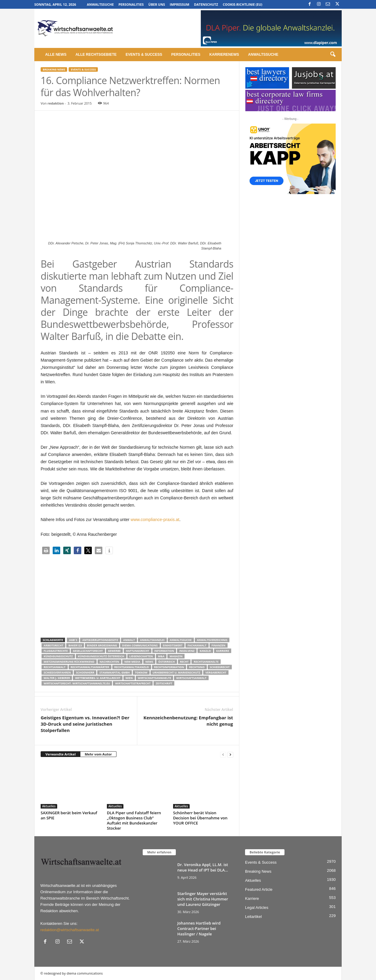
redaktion (56, 103)
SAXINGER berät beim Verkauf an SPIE (69, 815)
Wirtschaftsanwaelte (155, 678)
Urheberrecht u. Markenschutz (176, 672)
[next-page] (230, 754)
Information (164, 651)
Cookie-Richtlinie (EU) (242, 4)
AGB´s (73, 640)
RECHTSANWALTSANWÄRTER (90, 667)
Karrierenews (224, 55)
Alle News (56, 55)
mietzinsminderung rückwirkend (69, 662)
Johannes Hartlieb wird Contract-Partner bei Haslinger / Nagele (199, 928)
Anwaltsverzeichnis (212, 640)
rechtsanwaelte (206, 662)
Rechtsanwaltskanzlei (132, 667)
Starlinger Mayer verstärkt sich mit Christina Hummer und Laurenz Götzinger (203, 899)
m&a (161, 656)
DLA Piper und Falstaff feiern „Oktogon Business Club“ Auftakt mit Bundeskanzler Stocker (134, 820)
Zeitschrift (164, 683)
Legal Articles (257, 908)
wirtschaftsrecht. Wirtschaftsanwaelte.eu (77, 683)
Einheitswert (173, 645)
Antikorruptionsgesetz (100, 640)
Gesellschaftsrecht (88, 651)
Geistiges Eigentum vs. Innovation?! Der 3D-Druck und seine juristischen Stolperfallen (85, 724)
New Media (132, 662)
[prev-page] (223, 754)
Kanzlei (205, 651)
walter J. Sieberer (57, 678)
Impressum (180, 4)
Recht (184, 662)
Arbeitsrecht (53, 645)
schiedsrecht (220, 667)
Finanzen (219, 645)
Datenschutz (206, 4)
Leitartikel (253, 917)
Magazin (176, 656)
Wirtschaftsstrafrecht (133, 683)
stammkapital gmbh (115, 672)
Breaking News (54, 69)
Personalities (131, 4)
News (149, 662)
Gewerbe (114, 651)
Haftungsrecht (138, 651)
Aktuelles (49, 806)
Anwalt (129, 640)
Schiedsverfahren (57, 672)
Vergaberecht (216, 672)
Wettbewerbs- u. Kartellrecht (98, 678)
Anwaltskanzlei (152, 640)
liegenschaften (141, 656)
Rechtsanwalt (55, 667)
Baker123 (75, 645)
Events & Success (144, 55)
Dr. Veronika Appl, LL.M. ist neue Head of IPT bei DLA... (203, 867)
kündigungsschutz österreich (101, 656)
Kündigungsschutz (58, 656)
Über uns (157, 4)
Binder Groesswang (102, 645)
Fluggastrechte (56, 651)
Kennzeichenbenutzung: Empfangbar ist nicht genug (188, 721)
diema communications (140, 645)
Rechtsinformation (169, 667)
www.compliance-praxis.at (155, 520)
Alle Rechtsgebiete (96, 55)
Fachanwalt (197, 645)
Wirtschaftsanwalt (191, 678)
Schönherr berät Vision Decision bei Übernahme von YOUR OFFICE (200, 818)
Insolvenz (187, 651)
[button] (333, 55)
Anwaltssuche (100, 4)
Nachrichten (109, 662)
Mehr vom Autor (98, 754)
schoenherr (85, 672)
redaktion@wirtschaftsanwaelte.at (70, 930)
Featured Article (259, 889)
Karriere (223, 651)
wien (129, 678)
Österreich (167, 662)
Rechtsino (197, 667)
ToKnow (141, 672)
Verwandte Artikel (61, 754)
